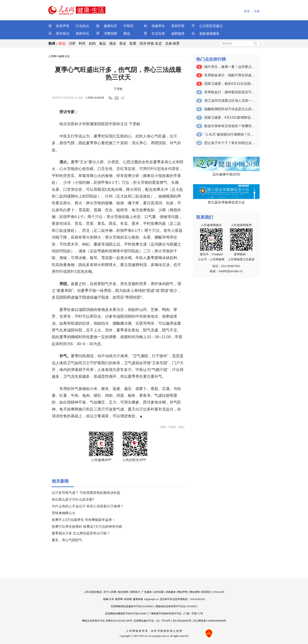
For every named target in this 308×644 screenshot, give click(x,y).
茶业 (123, 43)
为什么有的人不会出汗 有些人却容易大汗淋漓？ (88, 506)
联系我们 (206, 592)
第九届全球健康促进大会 (226, 202)
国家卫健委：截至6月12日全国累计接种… (230, 84)
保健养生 (158, 26)
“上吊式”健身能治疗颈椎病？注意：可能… (230, 134)
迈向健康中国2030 (226, 174)
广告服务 (147, 592)
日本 (111, 599)
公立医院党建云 (211, 26)
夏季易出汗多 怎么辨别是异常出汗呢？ (81, 533)
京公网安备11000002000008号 (210, 621)
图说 (127, 34)
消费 (72, 43)
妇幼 (92, 43)
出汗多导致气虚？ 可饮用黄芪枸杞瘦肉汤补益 (86, 493)
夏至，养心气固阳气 (67, 540)
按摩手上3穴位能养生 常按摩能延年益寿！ (84, 520)
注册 (257, 11)
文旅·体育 (172, 43)
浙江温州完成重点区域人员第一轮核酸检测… (230, 101)
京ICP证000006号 (182, 621)
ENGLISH (219, 592)
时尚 (82, 43)
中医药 (128, 26)
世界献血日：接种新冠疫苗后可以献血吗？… (230, 92)
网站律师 (195, 592)
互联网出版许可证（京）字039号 (152, 621)
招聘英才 (135, 592)
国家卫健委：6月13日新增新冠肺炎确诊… (230, 117)
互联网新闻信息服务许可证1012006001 (132, 606)
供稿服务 (171, 592)
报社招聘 (123, 592)
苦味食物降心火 (64, 513)
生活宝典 (158, 34)
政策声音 (63, 26)
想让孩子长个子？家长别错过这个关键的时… (230, 143)
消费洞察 (110, 34)
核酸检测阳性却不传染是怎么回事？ (230, 109)
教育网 (119, 599)
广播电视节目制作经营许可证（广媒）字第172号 (176, 614)
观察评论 (82, 34)
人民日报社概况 (93, 592)
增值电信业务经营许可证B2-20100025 (176, 606)
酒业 (113, 43)
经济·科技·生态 (151, 43)
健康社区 (110, 26)
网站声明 (183, 592)
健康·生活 (64, 56)
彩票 (133, 43)
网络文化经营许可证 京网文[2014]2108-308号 (107, 621)
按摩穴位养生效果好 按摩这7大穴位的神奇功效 (87, 527)
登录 (247, 11)
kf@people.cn (151, 599)
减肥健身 (178, 34)
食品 (102, 43)
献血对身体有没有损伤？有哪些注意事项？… (230, 126)
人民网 (52, 56)
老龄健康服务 (209, 34)
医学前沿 (63, 34)
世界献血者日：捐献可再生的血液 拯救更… (230, 75)
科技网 (128, 599)
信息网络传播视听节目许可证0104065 (126, 614)
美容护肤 (178, 26)
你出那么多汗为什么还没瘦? (73, 499)
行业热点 (82, 26)
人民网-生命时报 (95, 98)
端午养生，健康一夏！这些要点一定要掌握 (230, 67)
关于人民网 (110, 592)
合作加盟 (159, 592)
